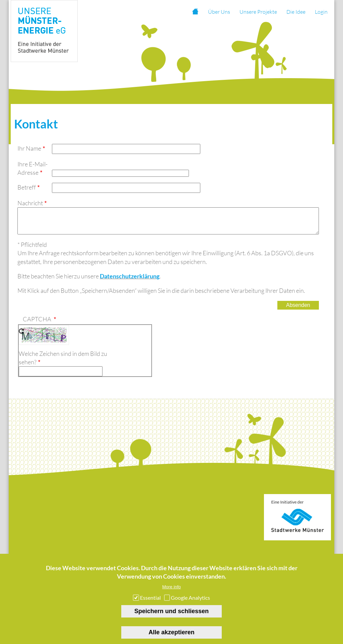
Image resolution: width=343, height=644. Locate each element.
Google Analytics (190, 605)
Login (321, 12)
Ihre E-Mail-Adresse (32, 168)
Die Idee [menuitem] (296, 12)
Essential (150, 605)
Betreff (27, 187)
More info (171, 594)
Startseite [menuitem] (195, 12)
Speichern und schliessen (171, 619)
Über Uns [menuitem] (219, 12)
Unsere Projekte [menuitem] (258, 12)
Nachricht (30, 203)
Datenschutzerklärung (130, 281)
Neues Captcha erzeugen (21, 336)
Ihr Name (29, 148)
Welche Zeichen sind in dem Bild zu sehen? (63, 363)
